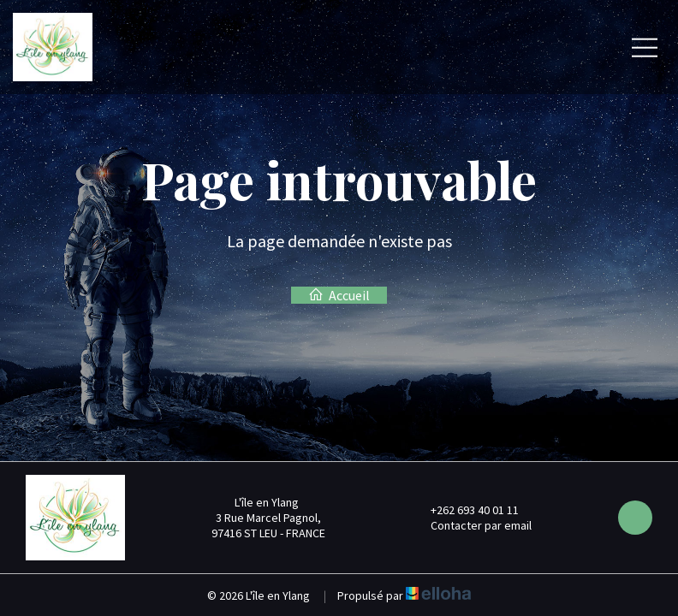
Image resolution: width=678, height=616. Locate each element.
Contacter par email (471, 525)
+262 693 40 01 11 (465, 510)
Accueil (339, 295)
